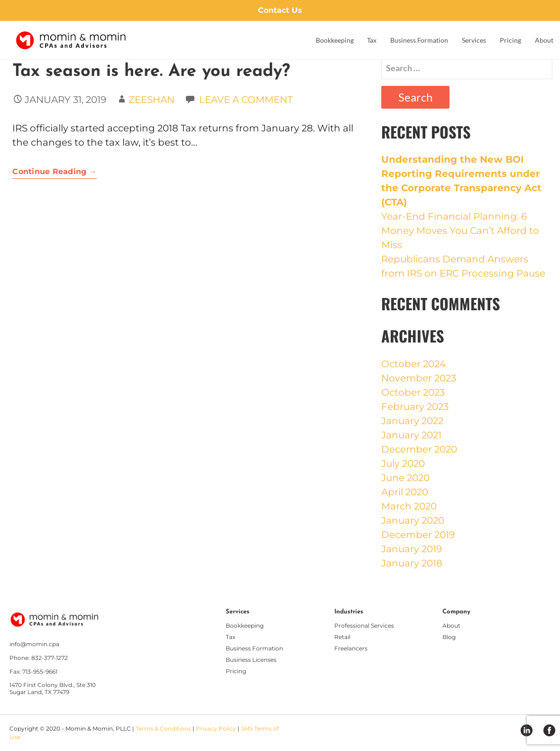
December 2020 (419, 449)
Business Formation (419, 40)
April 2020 (405, 492)
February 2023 (415, 407)
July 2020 (403, 464)
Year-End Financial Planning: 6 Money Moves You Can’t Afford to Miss (460, 231)
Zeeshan (151, 100)
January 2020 (413, 520)
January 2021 (411, 435)
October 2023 (413, 392)
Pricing (510, 40)
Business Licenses (251, 660)
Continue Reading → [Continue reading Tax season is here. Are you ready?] (55, 172)
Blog (449, 637)
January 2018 (412, 563)
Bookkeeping (335, 40)
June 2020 (405, 478)
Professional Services (364, 626)
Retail (342, 637)
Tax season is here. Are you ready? (151, 72)
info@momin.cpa (34, 644)
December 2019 (418, 535)
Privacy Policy (216, 728)
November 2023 (419, 378)
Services (474, 40)
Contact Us (280, 10)
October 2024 (413, 364)
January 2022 (412, 421)
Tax (372, 40)
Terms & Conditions (163, 728)
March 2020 (409, 506)
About (544, 40)
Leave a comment (246, 100)
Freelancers (351, 648)
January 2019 (412, 549)
